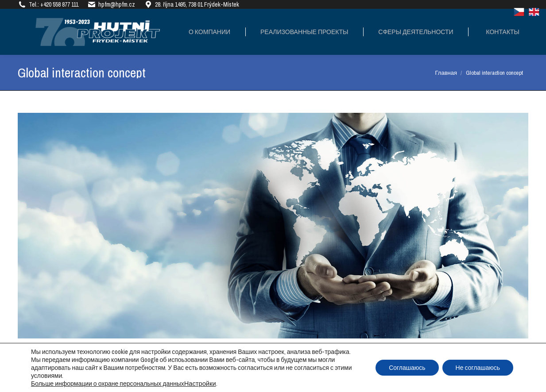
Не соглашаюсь (478, 368)
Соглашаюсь (407, 368)
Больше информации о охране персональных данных (108, 384)
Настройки (200, 384)
